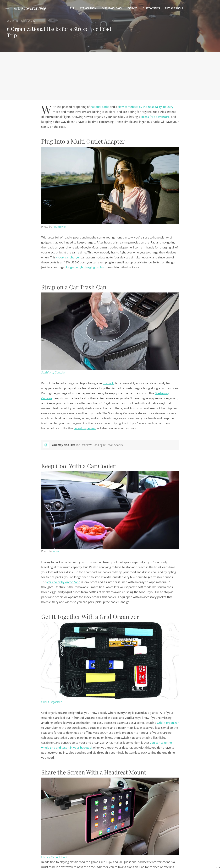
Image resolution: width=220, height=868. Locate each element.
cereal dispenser (85, 428)
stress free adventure (155, 117)
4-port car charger (68, 257)
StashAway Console (53, 372)
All (72, 8)
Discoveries (151, 8)
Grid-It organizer (168, 723)
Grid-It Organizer (51, 702)
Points (132, 8)
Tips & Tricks (174, 8)
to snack (108, 383)
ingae (56, 551)
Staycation (88, 8)
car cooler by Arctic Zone (64, 582)
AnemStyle (59, 227)
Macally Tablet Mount (54, 857)
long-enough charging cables (85, 267)
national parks (100, 107)
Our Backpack (112, 8)
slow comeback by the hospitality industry (146, 107)
